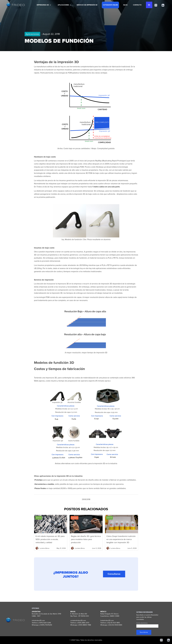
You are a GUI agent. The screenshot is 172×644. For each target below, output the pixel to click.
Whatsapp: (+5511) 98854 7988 (81, 625)
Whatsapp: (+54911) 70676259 (42, 625)
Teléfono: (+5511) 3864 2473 (80, 623)
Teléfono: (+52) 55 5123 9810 (110, 623)
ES (149, 5)
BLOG (125, 5)
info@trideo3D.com (38, 620)
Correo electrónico (142, 623)
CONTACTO (137, 5)
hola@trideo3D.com (107, 620)
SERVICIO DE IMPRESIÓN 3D (87, 5)
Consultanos (114, 576)
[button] (43, 5)
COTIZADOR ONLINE (110, 5)
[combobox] (149, 5)
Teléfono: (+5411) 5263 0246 (41, 623)
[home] (15, 5)
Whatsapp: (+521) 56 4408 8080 (111, 625)
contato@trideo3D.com (78, 620)
